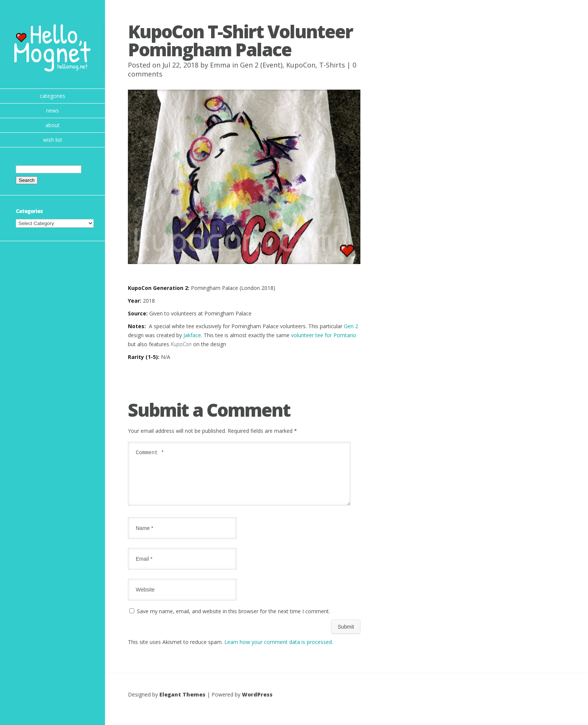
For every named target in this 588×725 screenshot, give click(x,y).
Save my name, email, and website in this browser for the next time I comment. (233, 620)
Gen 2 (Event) (261, 65)
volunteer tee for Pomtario (324, 335)
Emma (220, 65)
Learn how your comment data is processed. (279, 651)
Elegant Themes (182, 703)
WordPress (257, 703)
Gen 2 (351, 326)
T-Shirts (332, 65)
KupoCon (301, 65)
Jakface (192, 335)
